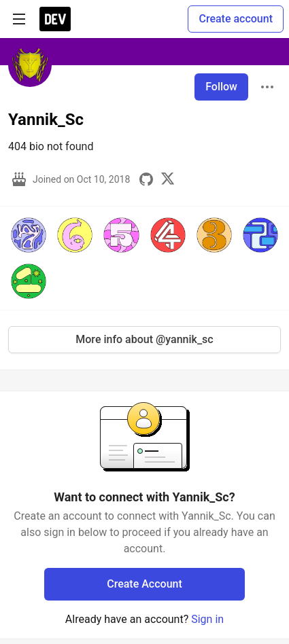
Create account (236, 19)
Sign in (207, 619)
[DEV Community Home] (55, 19)
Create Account (144, 584)
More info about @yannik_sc (144, 339)
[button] (29, 235)
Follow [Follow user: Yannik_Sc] (221, 87)
